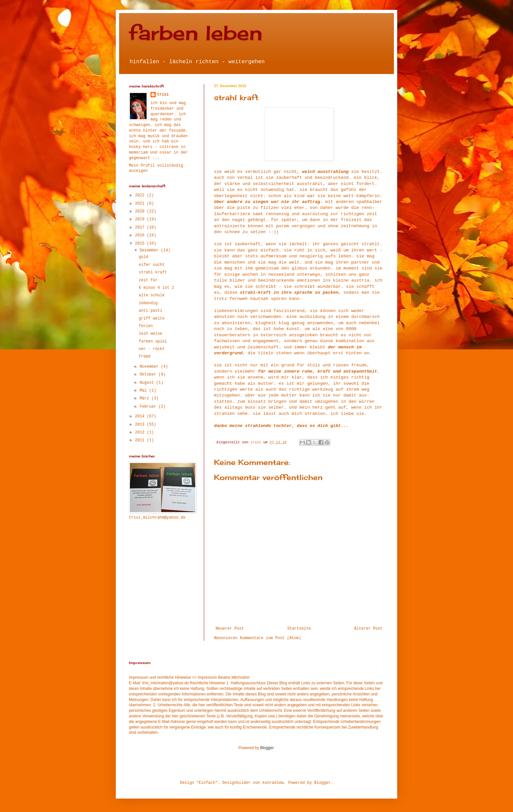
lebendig (148, 303)
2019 (141, 219)
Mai (144, 391)
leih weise (150, 334)
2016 (141, 235)
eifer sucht (152, 265)
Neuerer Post (230, 629)
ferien (146, 326)
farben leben (196, 33)
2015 (141, 244)
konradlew (273, 783)
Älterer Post (368, 629)
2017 (141, 228)
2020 (141, 212)
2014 (141, 416)
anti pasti (150, 311)
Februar (149, 407)
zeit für (148, 280)
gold (143, 257)
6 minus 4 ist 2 (156, 288)
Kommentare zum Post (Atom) (270, 638)
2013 (141, 425)
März (146, 398)
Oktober (149, 375)
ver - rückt (152, 349)
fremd (145, 357)
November (150, 367)
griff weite (152, 319)
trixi (163, 95)
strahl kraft (153, 272)
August (148, 383)
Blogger (267, 748)
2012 (141, 433)
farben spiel (153, 341)
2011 (141, 440)
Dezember (150, 250)
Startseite (299, 629)
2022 (141, 195)
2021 (141, 204)
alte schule (152, 295)
